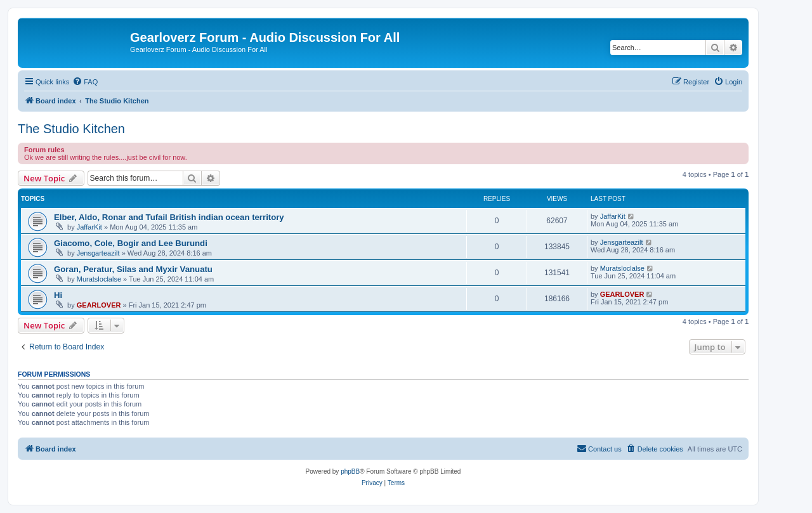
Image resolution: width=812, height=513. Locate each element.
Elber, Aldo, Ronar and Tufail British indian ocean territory (169, 217)
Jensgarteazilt (98, 253)
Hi (58, 295)
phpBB (350, 471)
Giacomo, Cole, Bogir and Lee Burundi (131, 243)
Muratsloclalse (99, 279)
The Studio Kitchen (71, 129)
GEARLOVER (99, 305)
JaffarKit (89, 227)
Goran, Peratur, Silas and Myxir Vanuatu (133, 269)
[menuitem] (85, 82)
